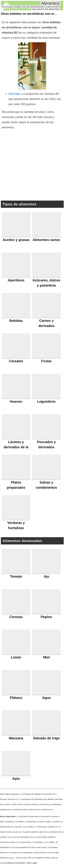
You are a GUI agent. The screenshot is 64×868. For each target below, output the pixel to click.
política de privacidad (16, 863)
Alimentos (50, 3)
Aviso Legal (32, 863)
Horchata (14, 94)
